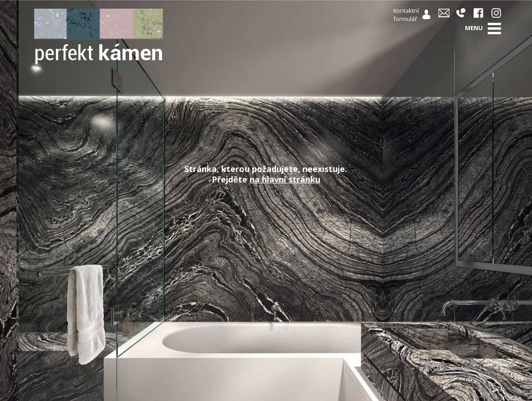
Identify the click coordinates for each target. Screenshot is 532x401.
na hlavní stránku (285, 179)
